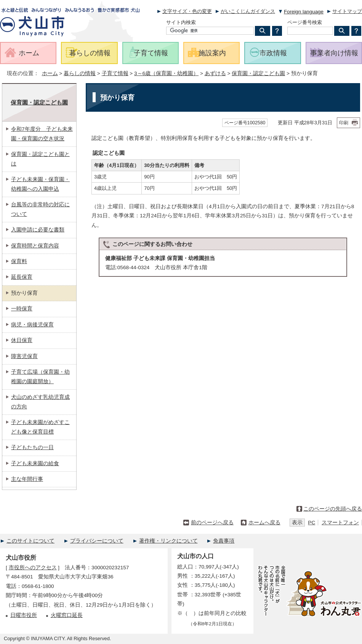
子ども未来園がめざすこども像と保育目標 (40, 427)
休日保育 (22, 340)
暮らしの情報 (80, 73)
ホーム (50, 73)
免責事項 (224, 541)
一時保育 (22, 309)
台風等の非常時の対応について (40, 209)
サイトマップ (347, 11)
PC (312, 523)
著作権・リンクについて (168, 541)
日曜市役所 (24, 615)
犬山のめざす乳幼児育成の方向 (40, 402)
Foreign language (304, 12)
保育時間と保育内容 (35, 246)
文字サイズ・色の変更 (187, 11)
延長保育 (22, 277)
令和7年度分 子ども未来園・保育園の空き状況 (42, 134)
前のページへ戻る (212, 523)
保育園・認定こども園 (258, 73)
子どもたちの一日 (32, 447)
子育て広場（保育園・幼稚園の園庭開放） (40, 377)
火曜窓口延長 (67, 615)
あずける (215, 73)
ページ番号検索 (305, 22)
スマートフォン (340, 523)
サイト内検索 (181, 22)
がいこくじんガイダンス (248, 11)
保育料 (19, 261)
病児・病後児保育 (32, 325)
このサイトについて (30, 541)
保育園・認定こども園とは (40, 159)
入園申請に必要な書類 (38, 230)
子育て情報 (115, 73)
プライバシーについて (97, 541)
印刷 (344, 123)
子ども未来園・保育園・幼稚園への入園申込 (40, 184)
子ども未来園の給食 (35, 463)
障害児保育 (24, 356)
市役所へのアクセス (33, 568)
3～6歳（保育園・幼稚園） (166, 73)
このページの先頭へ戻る (333, 509)
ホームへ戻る (264, 523)
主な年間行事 (27, 479)
